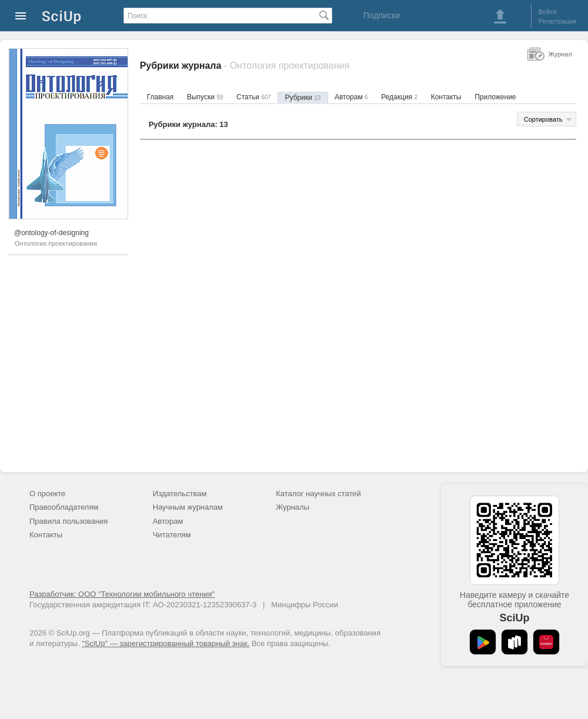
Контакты (446, 97)
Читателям (172, 535)
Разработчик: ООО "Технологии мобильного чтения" (122, 594)
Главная (161, 97)
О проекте (47, 494)
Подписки (382, 15)
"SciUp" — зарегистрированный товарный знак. (166, 643)
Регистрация (557, 21)
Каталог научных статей (318, 494)
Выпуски (205, 97)
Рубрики (303, 98)
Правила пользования (69, 521)
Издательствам (180, 494)
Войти (548, 12)
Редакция (399, 97)
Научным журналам (188, 507)
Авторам (351, 97)
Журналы (293, 507)
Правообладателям (64, 507)
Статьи (254, 97)
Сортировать (543, 119)
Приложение (495, 97)
